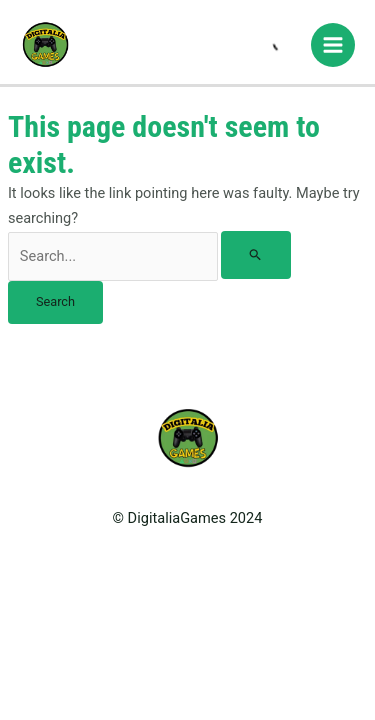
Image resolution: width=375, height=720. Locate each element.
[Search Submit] (255, 255)
